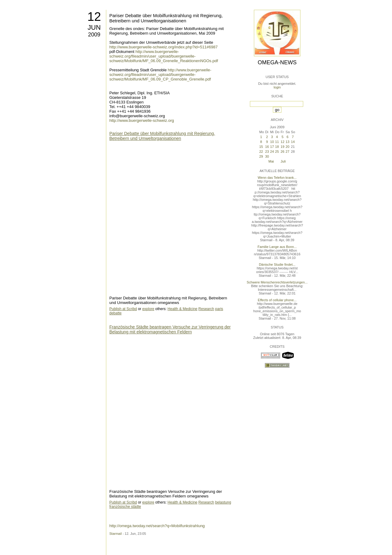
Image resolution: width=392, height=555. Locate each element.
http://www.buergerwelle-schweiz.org (142, 120)
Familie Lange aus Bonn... (277, 247)
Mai (271, 161)
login (277, 87)
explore (148, 309)
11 (277, 142)
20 (288, 147)
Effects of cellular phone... (277, 300)
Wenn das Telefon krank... (277, 178)
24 (272, 152)
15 (261, 147)
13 (288, 142)
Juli (283, 161)
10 (272, 142)
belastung (223, 502)
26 (282, 152)
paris (219, 309)
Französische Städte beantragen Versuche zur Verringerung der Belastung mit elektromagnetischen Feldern (170, 329)
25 (277, 152)
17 (272, 147)
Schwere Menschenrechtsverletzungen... (277, 282)
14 (293, 142)
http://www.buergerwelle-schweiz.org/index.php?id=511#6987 (164, 47)
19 (282, 147)
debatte (115, 313)
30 (267, 156)
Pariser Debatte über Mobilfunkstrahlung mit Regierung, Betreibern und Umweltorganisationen (166, 18)
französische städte (125, 507)
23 (267, 152)
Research (206, 309)
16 (267, 147)
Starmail (115, 534)
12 (94, 17)
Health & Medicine (182, 309)
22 (261, 152)
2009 (94, 35)
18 (277, 147)
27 (288, 152)
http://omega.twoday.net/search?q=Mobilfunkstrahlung (157, 526)
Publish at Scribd (123, 309)
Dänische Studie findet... (277, 264)
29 (261, 156)
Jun (94, 27)
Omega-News (277, 62)
